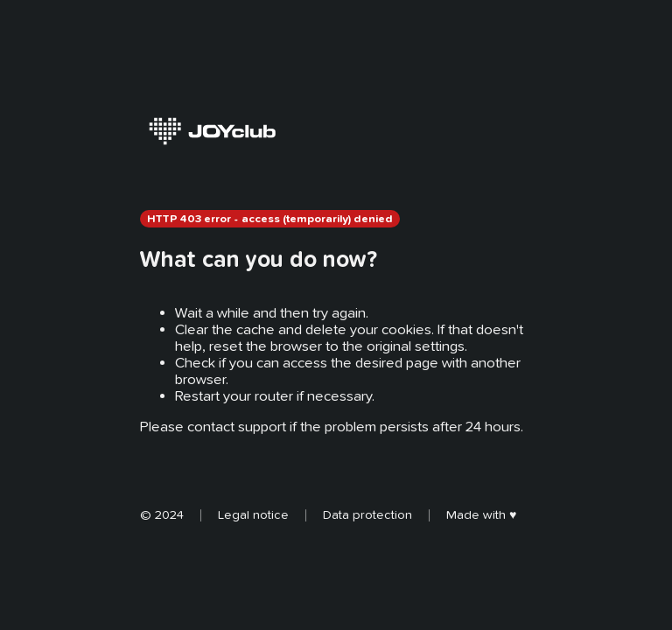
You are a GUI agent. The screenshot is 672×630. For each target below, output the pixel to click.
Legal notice (253, 514)
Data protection (367, 514)
